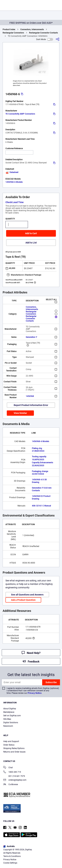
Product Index (9, 29)
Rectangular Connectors (13, 33)
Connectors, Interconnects (32, 29)
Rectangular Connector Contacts (43, 33)
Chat (8, 768)
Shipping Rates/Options (14, 748)
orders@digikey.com (15, 780)
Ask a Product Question (23, 600)
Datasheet (12, 172)
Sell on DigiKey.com (12, 716)
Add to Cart (31, 233)
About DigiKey (10, 709)
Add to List (31, 243)
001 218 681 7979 (14, 776)
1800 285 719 (12, 772)
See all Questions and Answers (27, 595)
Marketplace (9, 712)
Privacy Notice (35, 693)
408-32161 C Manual (41, 506)
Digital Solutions (11, 723)
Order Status (9, 745)
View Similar (20, 413)
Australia (9, 846)
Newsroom (8, 726)
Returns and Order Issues (14, 752)
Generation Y (31, 337)
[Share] (58, 39)
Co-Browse (11, 785)
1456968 (30, 396)
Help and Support (11, 741)
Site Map (7, 719)
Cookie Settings (10, 863)
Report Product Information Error (31, 405)
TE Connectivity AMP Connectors (20, 114)
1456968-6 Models (14, 182)
